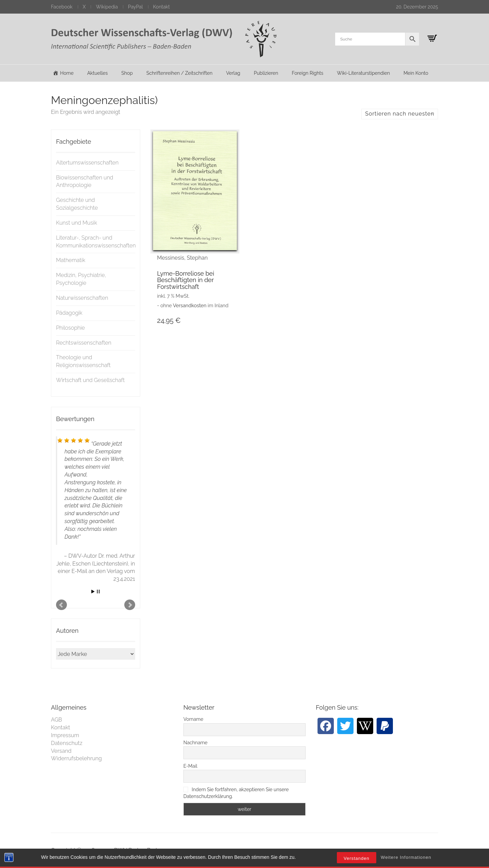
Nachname (195, 743)
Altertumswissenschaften (87, 163)
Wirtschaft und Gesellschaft (90, 380)
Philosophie (70, 328)
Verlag (233, 73)
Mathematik (71, 260)
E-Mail (190, 766)
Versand (61, 751)
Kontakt (161, 7)
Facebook (62, 7)
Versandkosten (190, 305)
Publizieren (266, 73)
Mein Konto (416, 73)
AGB (57, 720)
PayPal (135, 7)
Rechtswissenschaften (84, 343)
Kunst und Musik (77, 223)
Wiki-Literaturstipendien (363, 73)
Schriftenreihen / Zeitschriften (179, 73)
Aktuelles (98, 73)
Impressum (65, 735)
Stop (98, 592)
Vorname (193, 719)
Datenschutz (67, 743)
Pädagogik (69, 313)
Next (130, 605)
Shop (127, 73)
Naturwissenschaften (82, 298)
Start (93, 592)
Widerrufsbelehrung (76, 758)
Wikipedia (107, 7)
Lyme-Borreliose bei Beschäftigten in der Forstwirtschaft (186, 280)
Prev (61, 605)
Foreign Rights (307, 73)
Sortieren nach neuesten (400, 114)
